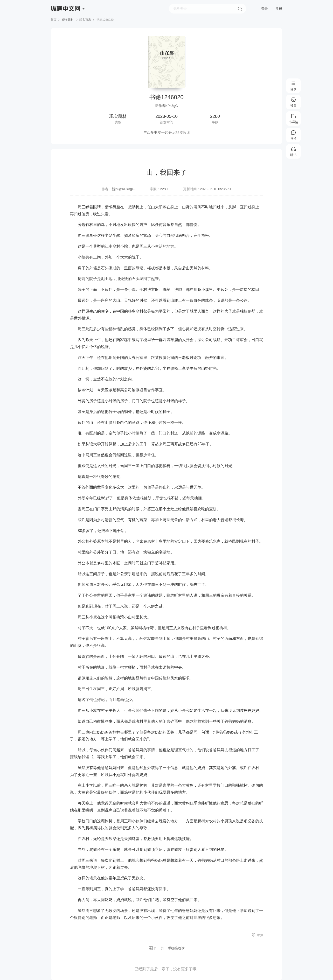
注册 (279, 9)
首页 (54, 20)
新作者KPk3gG (123, 189)
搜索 (240, 9)
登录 (264, 9)
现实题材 (68, 20)
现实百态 (85, 20)
